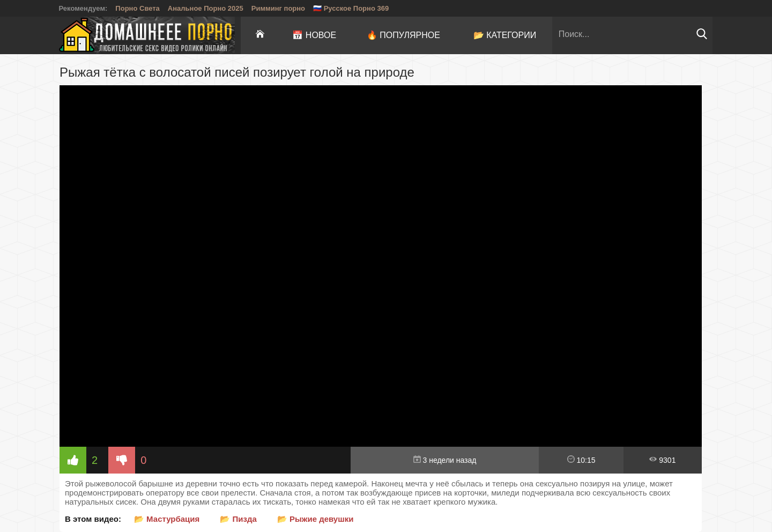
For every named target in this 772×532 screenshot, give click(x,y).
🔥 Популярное (403, 35)
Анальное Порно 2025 (206, 8)
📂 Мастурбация (167, 519)
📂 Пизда (238, 519)
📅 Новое (314, 35)
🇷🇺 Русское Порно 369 (351, 8)
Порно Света (138, 8)
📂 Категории (505, 35)
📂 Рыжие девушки (316, 519)
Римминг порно (278, 8)
